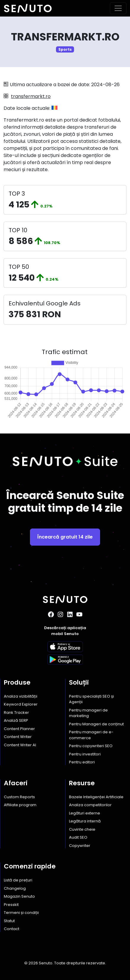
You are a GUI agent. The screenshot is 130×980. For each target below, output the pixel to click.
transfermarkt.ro (31, 96)
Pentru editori (82, 762)
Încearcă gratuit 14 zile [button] (65, 537)
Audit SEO (78, 837)
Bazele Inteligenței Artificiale (96, 797)
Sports (65, 49)
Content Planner (19, 729)
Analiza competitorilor (90, 805)
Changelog (15, 888)
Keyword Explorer (21, 704)
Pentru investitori (85, 754)
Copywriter (80, 846)
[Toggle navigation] (118, 8)
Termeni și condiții (21, 913)
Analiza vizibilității (21, 696)
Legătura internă (85, 821)
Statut (9, 921)
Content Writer (18, 737)
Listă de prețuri (18, 880)
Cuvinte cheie (82, 829)
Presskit (11, 905)
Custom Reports (19, 797)
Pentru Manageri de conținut (96, 724)
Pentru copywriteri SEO (91, 746)
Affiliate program (20, 805)
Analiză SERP (16, 720)
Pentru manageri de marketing (88, 713)
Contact (12, 929)
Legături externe (85, 813)
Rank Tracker (16, 712)
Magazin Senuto (19, 896)
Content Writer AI (20, 745)
